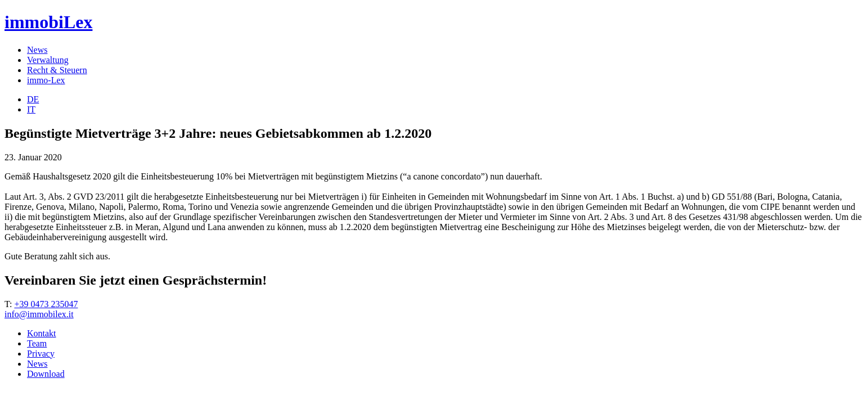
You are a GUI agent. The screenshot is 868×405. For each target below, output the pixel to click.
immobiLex (48, 22)
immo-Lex (46, 80)
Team (37, 343)
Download (46, 374)
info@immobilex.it (39, 314)
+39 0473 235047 (46, 304)
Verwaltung (48, 60)
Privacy (41, 354)
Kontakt (42, 333)
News (37, 50)
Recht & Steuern (57, 70)
